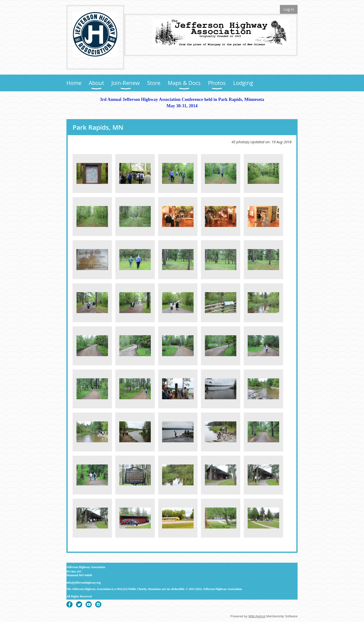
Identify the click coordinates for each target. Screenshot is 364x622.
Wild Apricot (257, 616)
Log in (289, 9)
